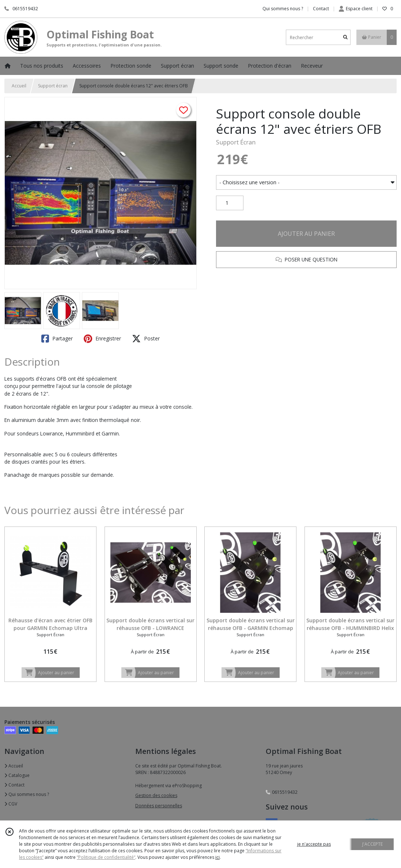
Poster (146, 339)
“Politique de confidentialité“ (106, 857)
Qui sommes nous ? (27, 794)
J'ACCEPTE (372, 844)
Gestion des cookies (156, 795)
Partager (57, 339)
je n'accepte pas (314, 844)
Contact (321, 9)
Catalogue (17, 775)
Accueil (19, 86)
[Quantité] (230, 203)
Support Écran (236, 142)
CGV (11, 804)
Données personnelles (159, 806)
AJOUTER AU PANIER (306, 234)
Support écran (53, 86)
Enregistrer (102, 339)
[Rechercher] (345, 37)
